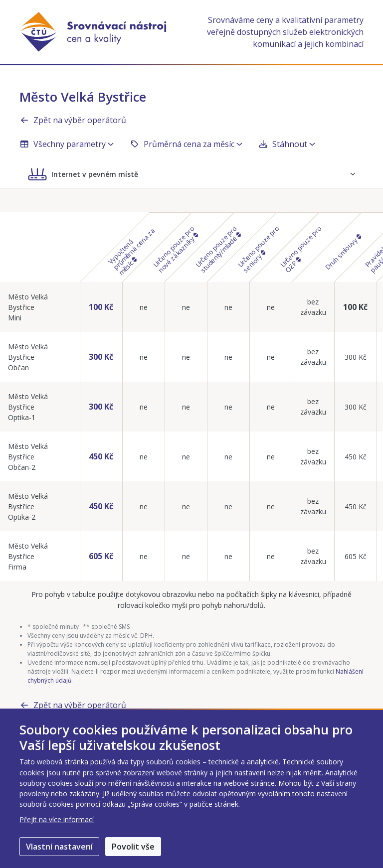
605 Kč (101, 556)
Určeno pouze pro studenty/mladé (218, 249)
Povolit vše (133, 847)
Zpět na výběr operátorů (73, 120)
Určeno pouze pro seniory (259, 249)
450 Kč (101, 456)
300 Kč (101, 357)
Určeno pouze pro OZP (301, 249)
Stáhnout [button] (287, 144)
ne (144, 307)
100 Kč (101, 307)
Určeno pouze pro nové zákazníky (176, 249)
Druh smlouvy (343, 253)
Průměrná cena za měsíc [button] (186, 144)
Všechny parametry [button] (67, 144)
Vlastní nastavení (59, 847)
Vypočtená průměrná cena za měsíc (131, 252)
